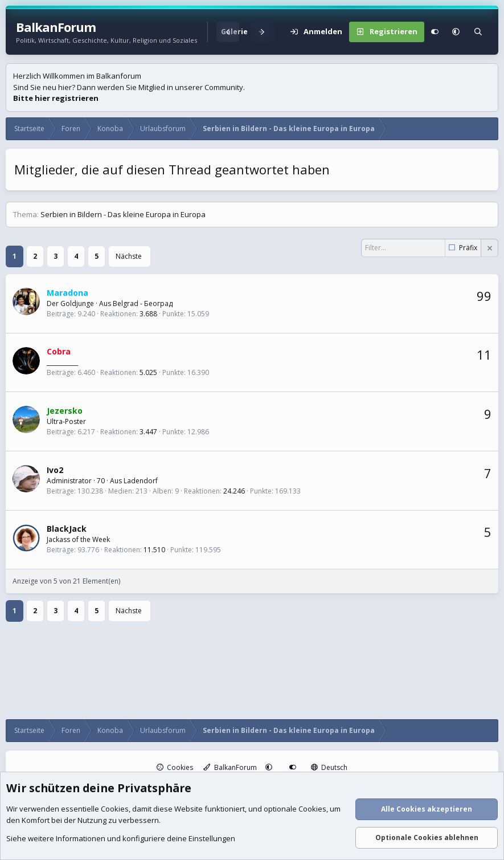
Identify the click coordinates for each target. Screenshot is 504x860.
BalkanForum (230, 767)
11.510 (154, 550)
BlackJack (67, 529)
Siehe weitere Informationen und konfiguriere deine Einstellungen (121, 839)
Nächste (129, 256)
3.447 (148, 432)
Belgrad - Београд (143, 303)
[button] (456, 32)
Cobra (59, 351)
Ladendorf (141, 481)
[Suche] (478, 32)
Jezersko (65, 411)
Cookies (175, 767)
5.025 (148, 372)
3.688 (148, 314)
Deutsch (329, 767)
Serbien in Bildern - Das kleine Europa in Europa (123, 214)
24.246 (234, 491)
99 (484, 296)
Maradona (67, 293)
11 (484, 354)
